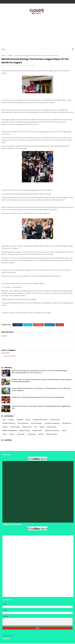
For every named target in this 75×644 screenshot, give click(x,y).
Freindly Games (27, 427)
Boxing (28, 420)
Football (10, 56)
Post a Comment (10, 357)
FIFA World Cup (67, 424)
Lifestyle (42, 427)
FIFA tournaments (23, 424)
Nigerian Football (25, 431)
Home (3, 50)
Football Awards (15, 427)
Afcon (4, 420)
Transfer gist (21, 435)
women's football (51, 435)
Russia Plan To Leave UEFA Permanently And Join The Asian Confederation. (38, 398)
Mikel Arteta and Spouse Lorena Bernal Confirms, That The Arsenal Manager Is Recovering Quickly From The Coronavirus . (40, 372)
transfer (12, 435)
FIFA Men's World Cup (9, 424)
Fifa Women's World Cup (52, 424)
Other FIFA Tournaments (52, 431)
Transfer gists (31, 435)
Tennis (5, 435)
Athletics (11, 420)
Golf (36, 427)
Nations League (52, 427)
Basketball (20, 420)
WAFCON (41, 435)
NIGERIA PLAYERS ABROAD (10, 431)
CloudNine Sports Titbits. (40, 420)
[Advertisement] (37, 30)
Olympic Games (37, 431)
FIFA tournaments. (37, 424)
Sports (64, 431)
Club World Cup (55, 420)
